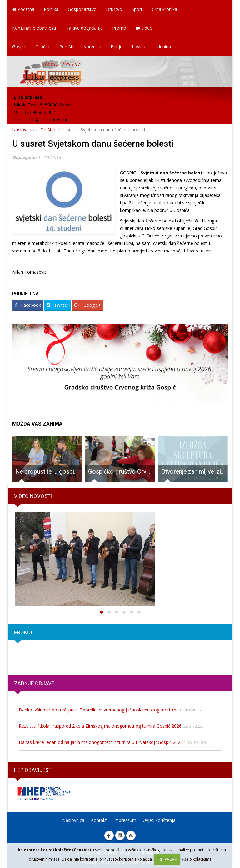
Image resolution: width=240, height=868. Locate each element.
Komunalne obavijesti (34, 28)
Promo (119, 28)
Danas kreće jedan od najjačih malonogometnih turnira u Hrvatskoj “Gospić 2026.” (102, 742)
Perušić (67, 47)
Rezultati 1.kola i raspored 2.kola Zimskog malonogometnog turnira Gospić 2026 (100, 726)
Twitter (57, 305)
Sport (137, 9)
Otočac (43, 47)
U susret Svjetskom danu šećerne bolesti (93, 144)
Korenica (92, 47)
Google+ (87, 305)
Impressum (125, 820)
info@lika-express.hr (47, 120)
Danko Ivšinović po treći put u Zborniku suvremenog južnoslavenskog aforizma (99, 710)
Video (144, 28)
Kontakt (99, 820)
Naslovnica (23, 130)
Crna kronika (165, 9)
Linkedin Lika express (120, 836)
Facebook (28, 305)
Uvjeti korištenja (159, 820)
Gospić (19, 47)
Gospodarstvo (82, 9)
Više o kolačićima (196, 859)
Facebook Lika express (109, 836)
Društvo (114, 9)
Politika (51, 9)
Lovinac (140, 47)
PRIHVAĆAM (167, 859)
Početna (23, 9)
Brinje (117, 47)
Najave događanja (84, 28)
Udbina (164, 47)
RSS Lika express (131, 836)
